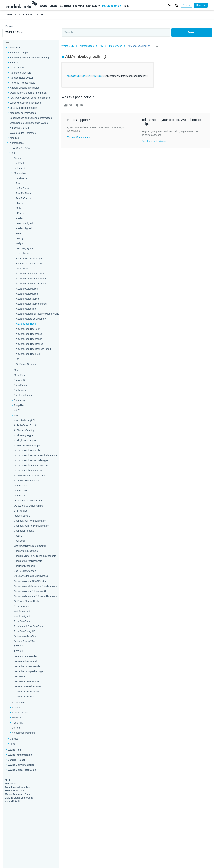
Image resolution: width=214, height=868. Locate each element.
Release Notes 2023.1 (21, 78)
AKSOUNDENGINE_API (81, 76)
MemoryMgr (117, 46)
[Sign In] (187, 5)
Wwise (44, 6)
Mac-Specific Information (23, 113)
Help (126, 6)
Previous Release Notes (22, 83)
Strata (54, 6)
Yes (70, 105)
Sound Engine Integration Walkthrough (30, 58)
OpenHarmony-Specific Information (28, 93)
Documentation (112, 6)
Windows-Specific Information (25, 103)
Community (93, 6)
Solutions (65, 6)
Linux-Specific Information (23, 108)
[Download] (201, 5)
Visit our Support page (81, 137)
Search (192, 32)
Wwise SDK (14, 48)
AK (103, 46)
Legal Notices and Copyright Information (31, 118)
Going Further (17, 68)
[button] (170, 5)
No (82, 105)
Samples (14, 63)
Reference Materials (20, 73)
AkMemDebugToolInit (141, 46)
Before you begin (19, 53)
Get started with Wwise (154, 141)
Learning (78, 6)
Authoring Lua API (19, 128)
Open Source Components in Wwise (29, 123)
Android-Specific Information (25, 88)
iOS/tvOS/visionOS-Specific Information (31, 98)
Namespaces (89, 46)
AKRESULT (101, 76)
